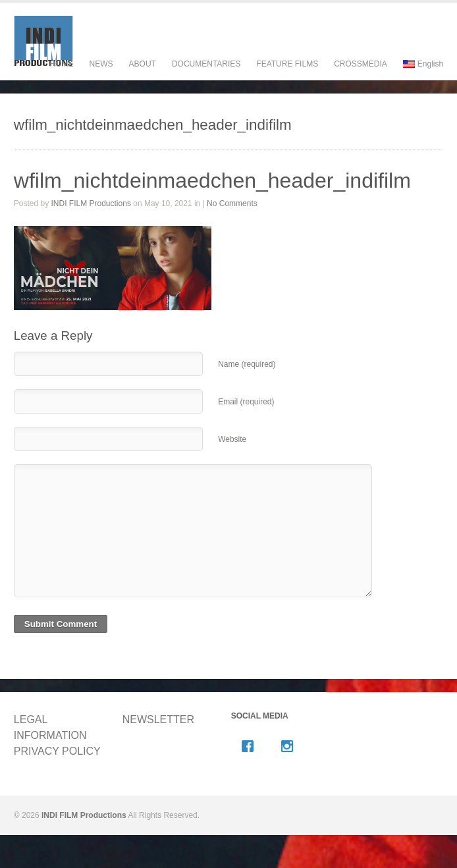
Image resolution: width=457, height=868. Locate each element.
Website (232, 439)
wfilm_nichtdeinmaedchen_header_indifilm (212, 180)
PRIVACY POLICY (57, 751)
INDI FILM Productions (91, 203)
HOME (62, 64)
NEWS (101, 64)
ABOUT (143, 76)
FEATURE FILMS (287, 76)
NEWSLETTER (158, 719)
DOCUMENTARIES (206, 76)
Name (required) (247, 364)
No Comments (232, 203)
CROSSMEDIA (361, 64)
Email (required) (246, 402)
